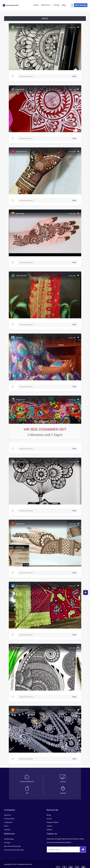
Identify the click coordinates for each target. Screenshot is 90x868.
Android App (9, 839)
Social (49, 819)
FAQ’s (6, 826)
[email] (62, 849)
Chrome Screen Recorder (14, 850)
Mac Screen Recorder (12, 846)
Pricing (56, 5)
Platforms (46, 5)
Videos (49, 826)
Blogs (49, 815)
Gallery (49, 830)
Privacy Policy (9, 819)
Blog (64, 5)
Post (74, 76)
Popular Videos (53, 822)
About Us (7, 815)
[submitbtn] (83, 849)
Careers (7, 830)
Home (36, 5)
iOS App (7, 843)
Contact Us (8, 822)
